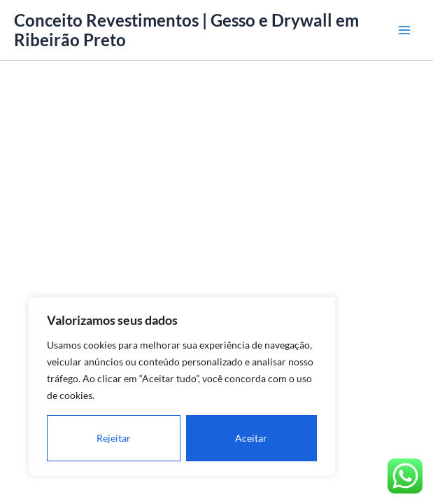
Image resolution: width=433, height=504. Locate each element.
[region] (182, 386)
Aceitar (251, 438)
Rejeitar (114, 438)
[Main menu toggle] (404, 30)
